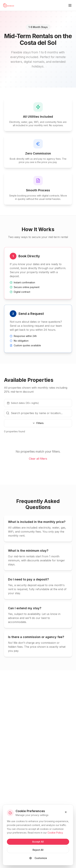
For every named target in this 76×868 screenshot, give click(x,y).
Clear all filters (38, 459)
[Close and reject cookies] (66, 812)
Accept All (38, 842)
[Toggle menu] (70, 5)
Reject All (38, 850)
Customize (38, 858)
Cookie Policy (55, 833)
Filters (38, 423)
